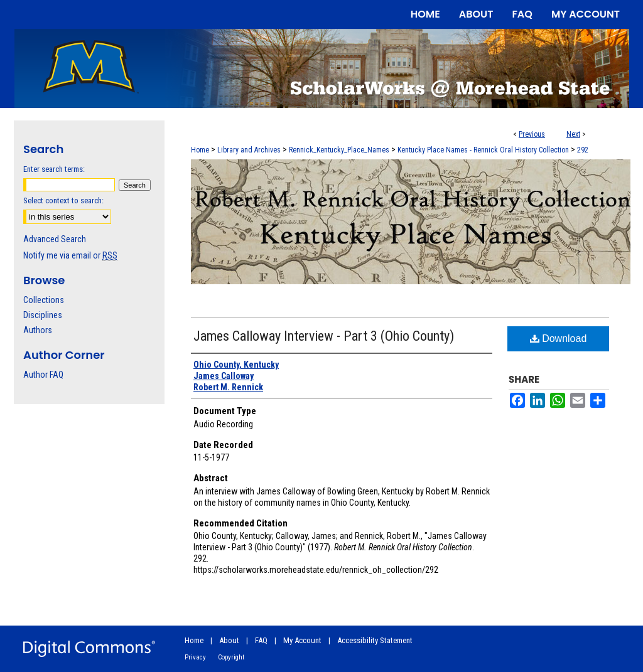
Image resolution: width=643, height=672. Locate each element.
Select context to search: (63, 200)
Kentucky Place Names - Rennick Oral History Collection (483, 150)
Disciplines (43, 315)
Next (573, 134)
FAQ (261, 640)
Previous (532, 134)
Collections (44, 300)
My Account (302, 640)
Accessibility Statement (375, 640)
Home (200, 150)
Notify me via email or (70, 255)
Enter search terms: (54, 169)
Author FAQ (43, 375)
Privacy (195, 657)
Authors (38, 330)
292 (583, 150)
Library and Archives (249, 150)
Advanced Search (55, 239)
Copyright (231, 657)
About (229, 640)
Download (559, 339)
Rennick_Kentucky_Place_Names (339, 150)
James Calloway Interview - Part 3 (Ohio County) (324, 336)
